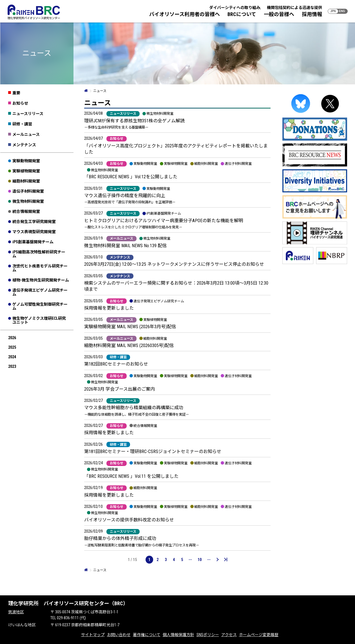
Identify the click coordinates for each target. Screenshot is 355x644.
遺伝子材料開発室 (28, 191)
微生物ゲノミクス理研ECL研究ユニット (39, 320)
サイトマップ (93, 635)
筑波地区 (16, 612)
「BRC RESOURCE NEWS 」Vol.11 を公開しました (131, 476)
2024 (12, 357)
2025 (12, 347)
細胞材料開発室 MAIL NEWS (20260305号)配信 (129, 345)
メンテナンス (24, 145)
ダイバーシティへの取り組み (235, 8)
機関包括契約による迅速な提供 (294, 8)
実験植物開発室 (26, 171)
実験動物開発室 (26, 161)
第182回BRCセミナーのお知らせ (116, 364)
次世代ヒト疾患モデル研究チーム (40, 268)
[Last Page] (226, 560)
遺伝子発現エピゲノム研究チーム (40, 292)
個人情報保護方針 (178, 635)
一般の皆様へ (279, 14)
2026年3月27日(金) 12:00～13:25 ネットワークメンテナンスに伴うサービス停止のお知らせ (174, 264)
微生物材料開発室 (28, 201)
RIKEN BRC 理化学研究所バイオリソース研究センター (34, 12)
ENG (342, 11)
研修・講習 (22, 124)
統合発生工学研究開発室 (34, 222)
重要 (16, 93)
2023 (12, 366)
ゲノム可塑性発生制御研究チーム (40, 306)
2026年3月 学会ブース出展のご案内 (120, 389)
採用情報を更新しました (109, 308)
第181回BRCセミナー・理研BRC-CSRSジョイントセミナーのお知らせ (153, 452)
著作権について (147, 635)
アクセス (229, 635)
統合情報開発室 (26, 211)
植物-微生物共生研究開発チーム (41, 280)
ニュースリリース (28, 114)
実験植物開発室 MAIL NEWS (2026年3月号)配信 (130, 327)
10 (200, 560)
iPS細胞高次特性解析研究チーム (39, 254)
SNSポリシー (208, 635)
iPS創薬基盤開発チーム (33, 242)
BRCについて (242, 14)
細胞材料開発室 (26, 181)
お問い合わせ (119, 635)
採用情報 (312, 14)
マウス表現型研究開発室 (34, 232)
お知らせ (20, 103)
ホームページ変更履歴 (259, 635)
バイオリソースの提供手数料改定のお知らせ (129, 520)
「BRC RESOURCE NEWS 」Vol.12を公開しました (131, 177)
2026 (12, 338)
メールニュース (26, 134)
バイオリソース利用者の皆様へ (185, 14)
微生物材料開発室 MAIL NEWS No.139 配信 (125, 246)
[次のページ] (217, 560)
